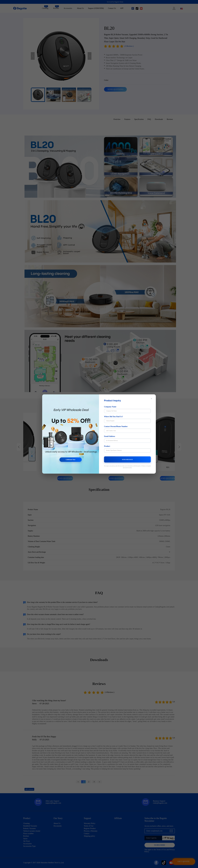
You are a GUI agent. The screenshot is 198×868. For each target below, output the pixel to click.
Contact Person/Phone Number (116, 426)
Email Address (110, 436)
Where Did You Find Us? (113, 417)
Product (107, 446)
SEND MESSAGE (127, 459)
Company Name (110, 407)
